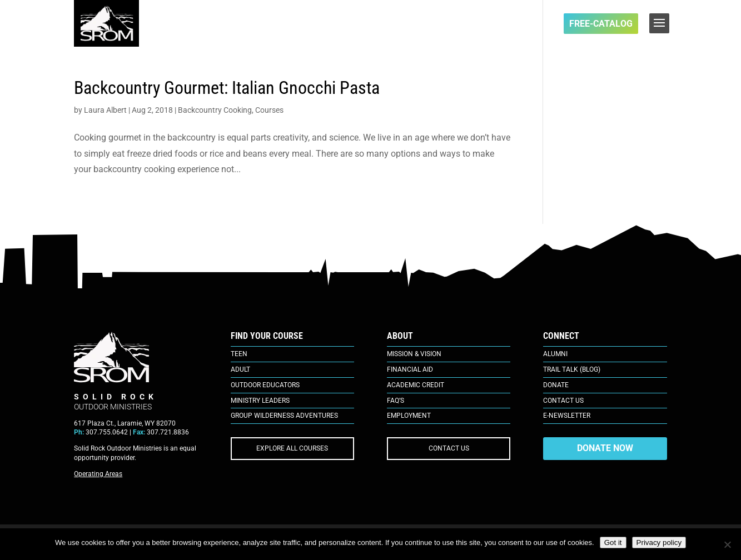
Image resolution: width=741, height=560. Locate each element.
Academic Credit (416, 385)
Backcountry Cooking (215, 110)
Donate (556, 385)
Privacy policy (659, 542)
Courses (269, 110)
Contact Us (563, 401)
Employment (409, 416)
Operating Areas (98, 474)
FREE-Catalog (601, 24)
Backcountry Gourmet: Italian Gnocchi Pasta (227, 88)
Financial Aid (410, 369)
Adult (240, 369)
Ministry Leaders (260, 401)
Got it (613, 542)
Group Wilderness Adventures (284, 416)
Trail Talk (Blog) (572, 369)
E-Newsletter (567, 416)
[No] (727, 544)
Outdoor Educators (265, 385)
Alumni (555, 354)
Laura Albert (105, 110)
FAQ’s (396, 401)
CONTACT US (449, 448)
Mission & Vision (414, 354)
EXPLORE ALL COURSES (292, 448)
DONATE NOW (605, 448)
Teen (239, 354)
